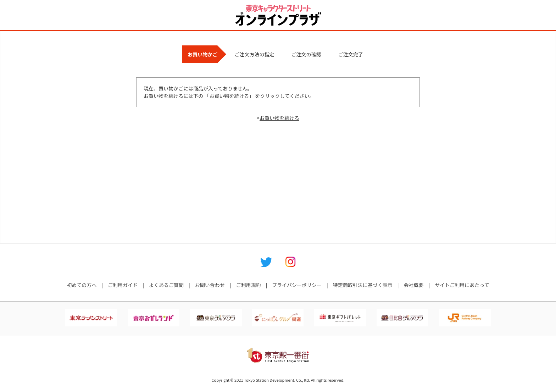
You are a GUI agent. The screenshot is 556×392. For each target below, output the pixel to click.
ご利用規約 (248, 285)
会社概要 (414, 285)
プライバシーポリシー (297, 285)
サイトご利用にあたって (462, 285)
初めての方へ (82, 285)
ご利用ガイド (123, 285)
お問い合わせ (210, 285)
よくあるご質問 (166, 285)
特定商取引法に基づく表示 (363, 285)
